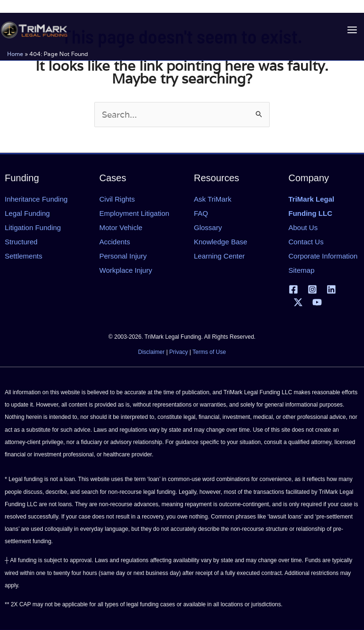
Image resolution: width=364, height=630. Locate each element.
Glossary (208, 227)
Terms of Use (209, 352)
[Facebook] (293, 289)
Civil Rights (117, 199)
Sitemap (302, 270)
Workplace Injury (126, 270)
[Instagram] (312, 289)
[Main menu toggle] (352, 30)
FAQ (201, 213)
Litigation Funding (33, 227)
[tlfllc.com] (34, 30)
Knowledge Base (221, 242)
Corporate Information (323, 256)
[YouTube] (317, 302)
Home (15, 54)
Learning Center (219, 256)
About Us (303, 227)
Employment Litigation (135, 213)
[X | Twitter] (298, 302)
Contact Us (306, 242)
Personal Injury (123, 256)
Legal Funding (27, 213)
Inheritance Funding (36, 199)
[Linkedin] (331, 289)
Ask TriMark (213, 199)
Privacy (178, 352)
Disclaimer (151, 352)
